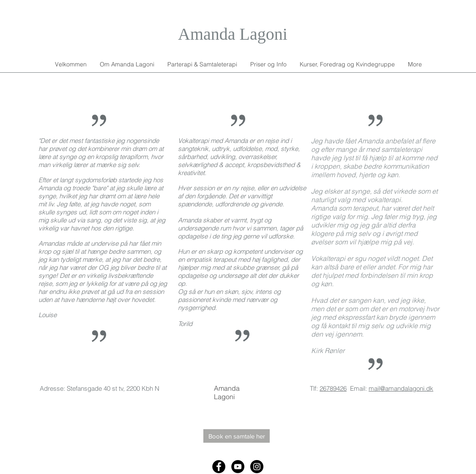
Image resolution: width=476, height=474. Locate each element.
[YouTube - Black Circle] (238, 467)
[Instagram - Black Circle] (257, 467)
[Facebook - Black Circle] (219, 467)
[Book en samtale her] (237, 436)
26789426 (333, 388)
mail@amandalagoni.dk (401, 388)
